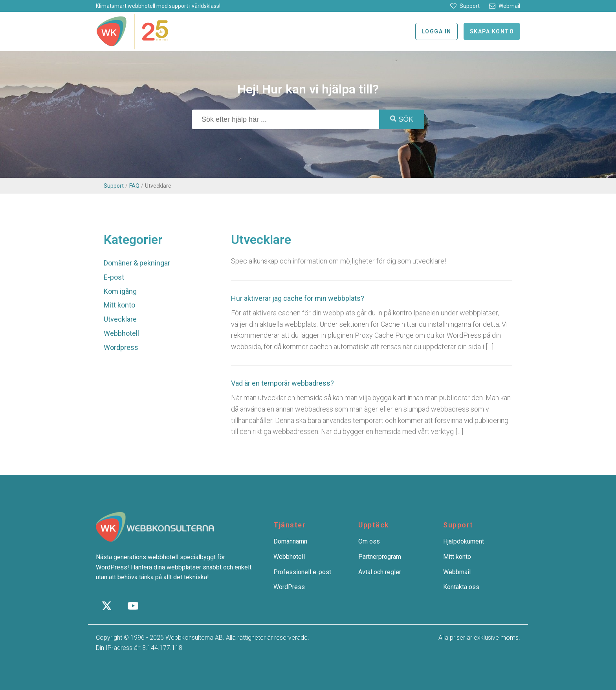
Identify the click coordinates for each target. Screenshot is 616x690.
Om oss (369, 541)
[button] (465, 6)
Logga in (436, 31)
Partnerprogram (380, 557)
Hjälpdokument (464, 541)
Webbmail (457, 572)
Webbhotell (121, 333)
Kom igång (120, 291)
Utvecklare (120, 319)
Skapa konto (492, 31)
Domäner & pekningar (137, 263)
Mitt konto (119, 305)
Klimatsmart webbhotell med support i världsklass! (158, 6)
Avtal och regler (380, 572)
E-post (114, 277)
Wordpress (121, 347)
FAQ (134, 186)
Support (114, 186)
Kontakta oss (461, 587)
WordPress (289, 587)
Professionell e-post (302, 572)
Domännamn (290, 541)
